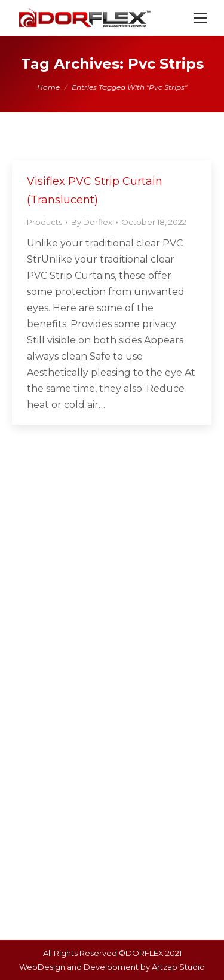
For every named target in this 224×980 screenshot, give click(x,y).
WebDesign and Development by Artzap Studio (112, 967)
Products (45, 222)
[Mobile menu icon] (200, 18)
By (92, 222)
